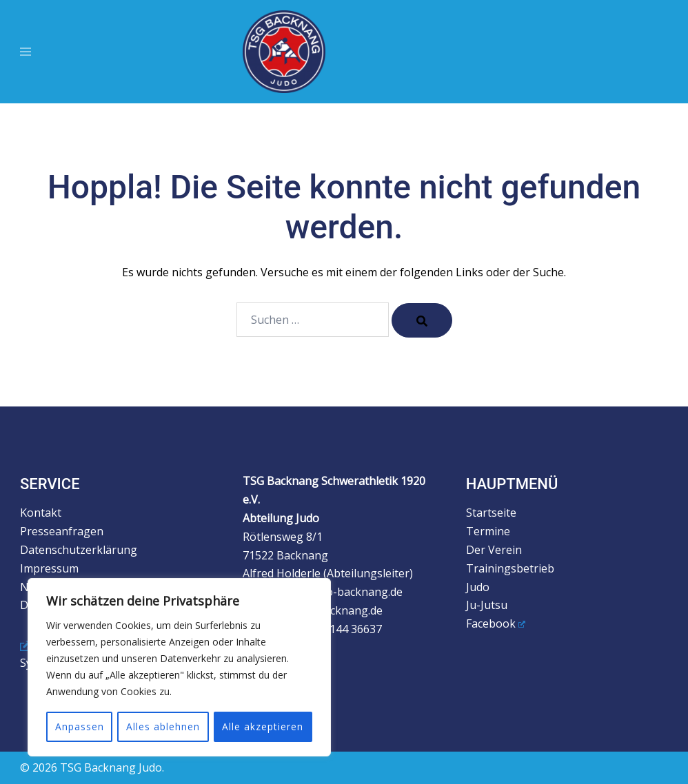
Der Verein (494, 550)
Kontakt (41, 513)
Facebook (496, 623)
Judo (478, 587)
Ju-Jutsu (487, 605)
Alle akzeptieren (263, 726)
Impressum (49, 568)
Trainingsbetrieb (510, 568)
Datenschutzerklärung (79, 550)
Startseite (491, 513)
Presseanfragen (62, 531)
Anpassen (79, 726)
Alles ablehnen (163, 726)
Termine (488, 531)
